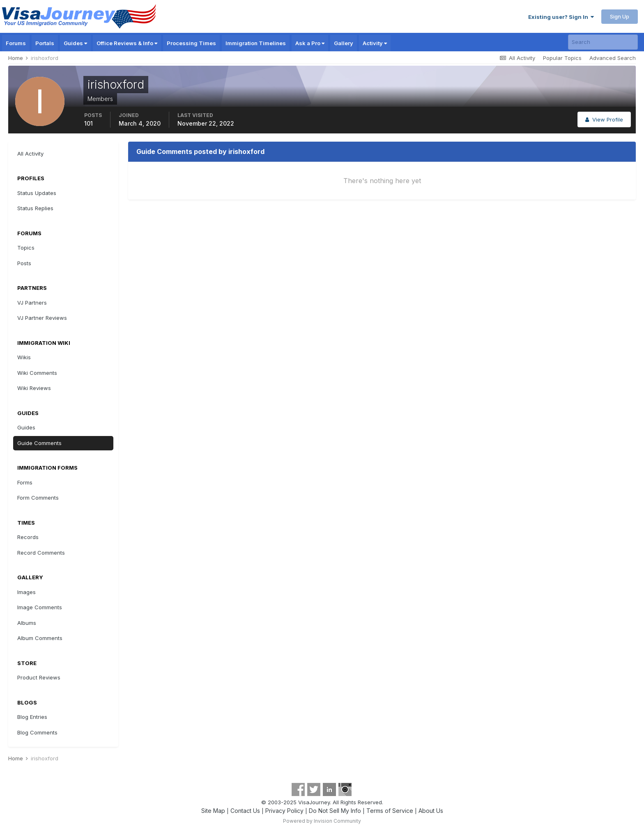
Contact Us (245, 811)
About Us (431, 811)
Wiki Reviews (34, 388)
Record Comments (41, 553)
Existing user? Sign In (561, 17)
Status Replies (35, 208)
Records (28, 537)
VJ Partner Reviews (42, 318)
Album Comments (40, 638)
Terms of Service (390, 811)
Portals (45, 43)
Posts (24, 263)
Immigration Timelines (256, 43)
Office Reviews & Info (127, 43)
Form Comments (38, 498)
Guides (75, 43)
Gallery (344, 43)
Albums (27, 623)
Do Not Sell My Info (335, 811)
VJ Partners (32, 303)
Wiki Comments (37, 373)
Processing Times (191, 43)
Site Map (213, 811)
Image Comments (40, 607)
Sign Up (620, 16)
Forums (16, 43)
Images (26, 592)
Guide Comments (39, 443)
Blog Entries (32, 717)
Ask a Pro (310, 43)
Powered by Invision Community (322, 821)
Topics (26, 248)
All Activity (30, 154)
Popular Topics (562, 58)
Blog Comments (37, 732)
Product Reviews (39, 677)
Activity (375, 43)
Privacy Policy (284, 811)
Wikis (24, 357)
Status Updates (37, 193)
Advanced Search (613, 58)
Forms (25, 482)
